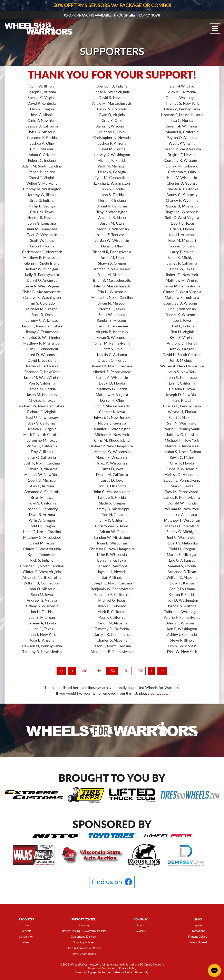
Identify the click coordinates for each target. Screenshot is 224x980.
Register (198, 925)
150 (112, 671)
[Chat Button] (214, 970)
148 (84, 671)
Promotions (198, 931)
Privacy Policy (128, 969)
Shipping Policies (84, 942)
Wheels (26, 931)
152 (140, 671)
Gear (26, 942)
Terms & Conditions (84, 954)
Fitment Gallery (198, 937)
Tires (26, 925)
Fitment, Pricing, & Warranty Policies (84, 931)
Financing (83, 925)
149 (98, 671)
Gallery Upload (198, 942)
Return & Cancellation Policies (84, 948)
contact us (159, 694)
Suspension (26, 937)
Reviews (140, 931)
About (140, 925)
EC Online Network (152, 965)
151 (126, 671)
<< (61, 671)
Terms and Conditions (101, 969)
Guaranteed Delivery (84, 937)
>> (162, 671)
